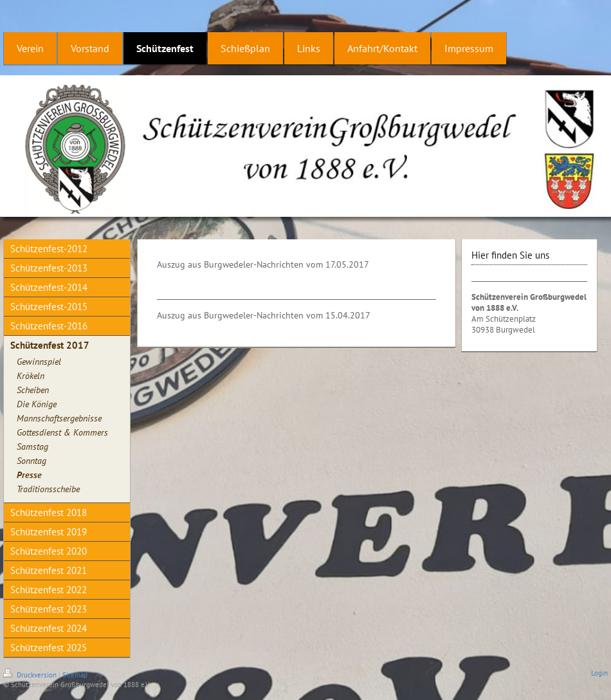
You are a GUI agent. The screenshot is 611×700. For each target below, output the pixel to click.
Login (599, 673)
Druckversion (31, 675)
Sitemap (75, 675)
